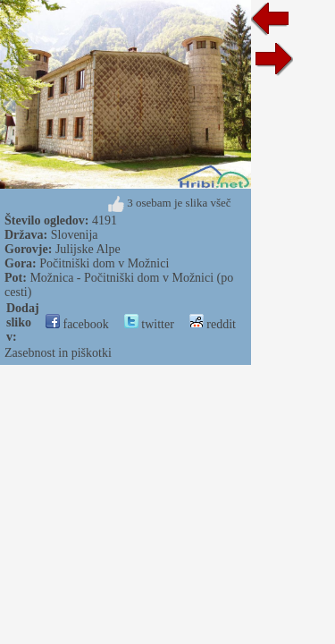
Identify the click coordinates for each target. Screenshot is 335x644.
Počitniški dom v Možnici (104, 263)
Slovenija (75, 235)
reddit (213, 324)
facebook (77, 324)
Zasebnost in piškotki (58, 353)
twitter (149, 324)
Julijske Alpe (88, 249)
